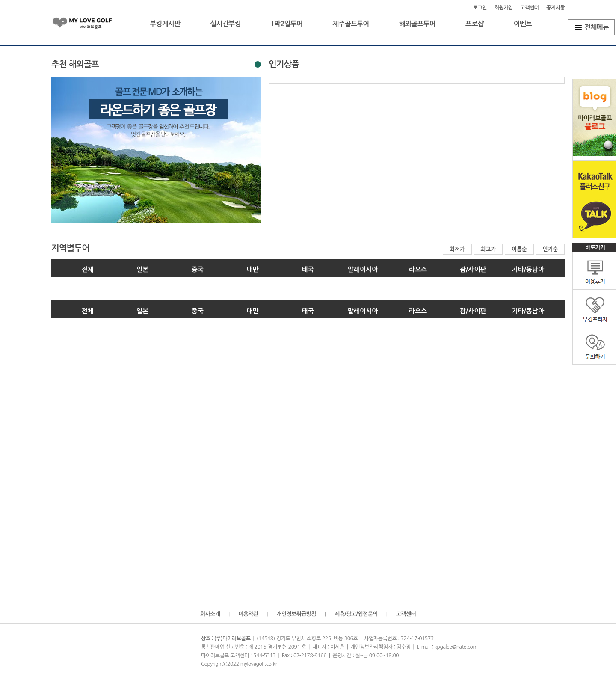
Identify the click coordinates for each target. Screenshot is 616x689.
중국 (198, 269)
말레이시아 (363, 269)
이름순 (519, 249)
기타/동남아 (528, 269)
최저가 (457, 249)
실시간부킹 (225, 24)
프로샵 (475, 24)
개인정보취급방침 (296, 614)
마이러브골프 (90, 25)
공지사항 (555, 8)
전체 (87, 269)
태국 (308, 269)
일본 (142, 269)
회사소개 (210, 614)
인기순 (551, 249)
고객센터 (530, 8)
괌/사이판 (473, 269)
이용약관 (248, 614)
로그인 (480, 8)
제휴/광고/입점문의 (356, 614)
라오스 (418, 269)
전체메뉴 (597, 27)
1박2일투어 (286, 24)
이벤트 (523, 24)
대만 (253, 269)
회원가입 (504, 8)
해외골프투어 (417, 24)
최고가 (489, 249)
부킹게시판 (165, 24)
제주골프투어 (351, 24)
